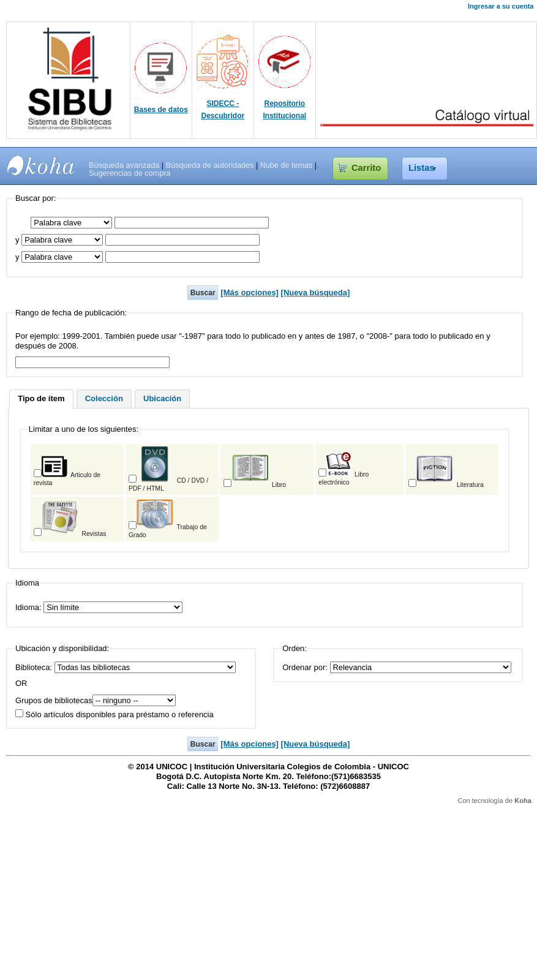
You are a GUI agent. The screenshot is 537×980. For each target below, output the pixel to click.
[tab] (41, 399)
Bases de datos (161, 110)
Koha (523, 801)
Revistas (74, 534)
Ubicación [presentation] (162, 398)
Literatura (450, 485)
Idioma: (29, 607)
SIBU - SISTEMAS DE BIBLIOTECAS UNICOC (41, 165)
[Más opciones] (250, 292)
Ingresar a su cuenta (501, 6)
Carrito (366, 168)
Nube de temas (287, 165)
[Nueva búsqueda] (316, 292)
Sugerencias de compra (130, 173)
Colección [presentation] (104, 398)
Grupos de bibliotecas (54, 700)
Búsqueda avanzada (124, 165)
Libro (259, 485)
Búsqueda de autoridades (209, 165)
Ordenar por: (305, 667)
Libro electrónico (344, 478)
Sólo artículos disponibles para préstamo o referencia (115, 714)
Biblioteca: (34, 667)
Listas (422, 168)
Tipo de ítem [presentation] (41, 398)
